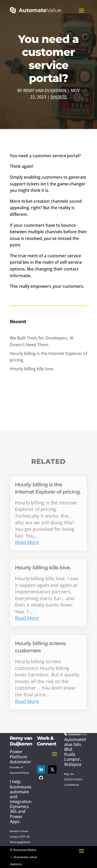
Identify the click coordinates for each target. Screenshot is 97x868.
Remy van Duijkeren (45, 90)
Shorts (59, 97)
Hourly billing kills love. (32, 369)
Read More (27, 542)
